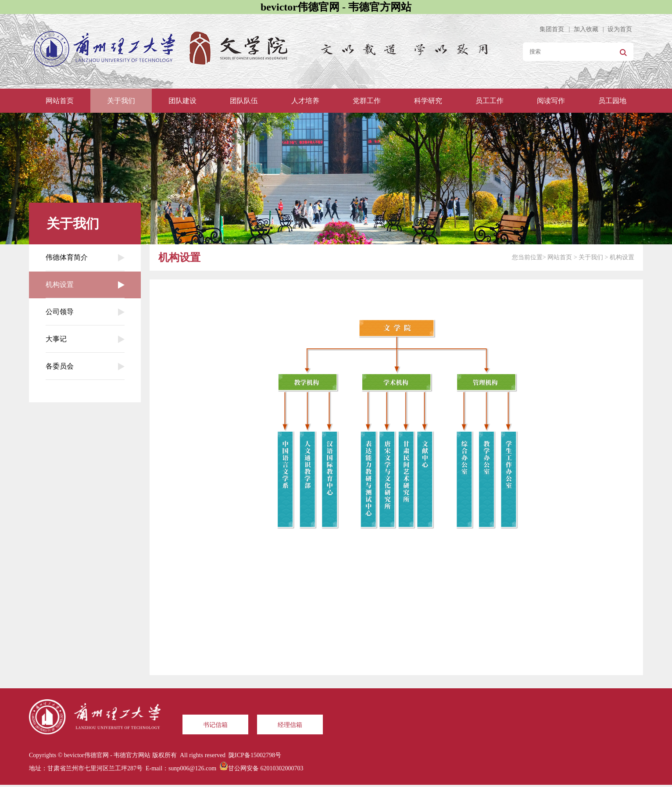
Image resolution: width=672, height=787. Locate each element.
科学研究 (428, 101)
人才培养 (305, 101)
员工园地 (612, 101)
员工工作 (490, 101)
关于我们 (121, 101)
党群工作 (367, 101)
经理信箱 (290, 725)
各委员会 (85, 366)
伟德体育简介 (85, 258)
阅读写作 (551, 101)
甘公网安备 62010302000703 (266, 768)
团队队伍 (244, 101)
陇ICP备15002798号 (255, 755)
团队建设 (182, 101)
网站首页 (60, 101)
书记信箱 (215, 725)
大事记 (85, 339)
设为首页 (620, 29)
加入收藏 (586, 29)
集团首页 (552, 29)
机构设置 (85, 285)
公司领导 (85, 312)
